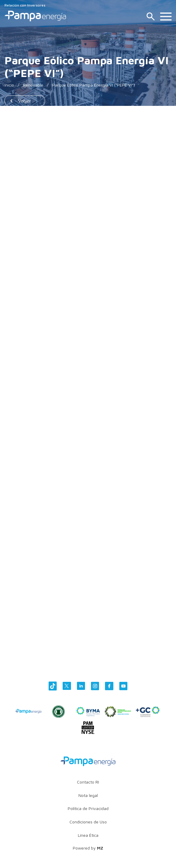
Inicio (9, 85)
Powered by (88, 848)
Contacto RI (88, 782)
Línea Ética (88, 835)
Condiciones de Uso (88, 822)
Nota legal (88, 795)
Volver (25, 101)
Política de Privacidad (88, 808)
